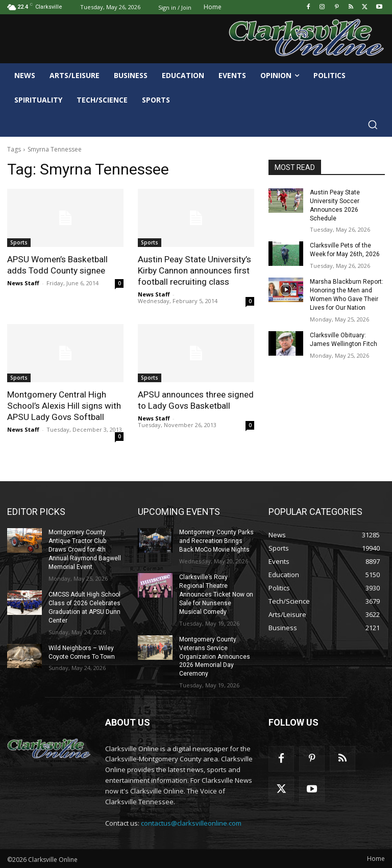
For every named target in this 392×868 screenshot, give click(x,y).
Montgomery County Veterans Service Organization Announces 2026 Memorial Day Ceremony (215, 655)
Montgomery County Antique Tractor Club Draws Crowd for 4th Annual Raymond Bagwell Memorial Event (85, 549)
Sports (19, 242)
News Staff (23, 283)
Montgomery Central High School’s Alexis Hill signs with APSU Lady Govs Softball (63, 406)
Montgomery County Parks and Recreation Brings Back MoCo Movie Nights (216, 541)
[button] (373, 125)
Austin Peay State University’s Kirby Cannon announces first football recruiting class (194, 270)
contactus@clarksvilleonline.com (191, 822)
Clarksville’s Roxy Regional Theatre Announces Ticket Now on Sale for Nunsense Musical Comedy (216, 594)
